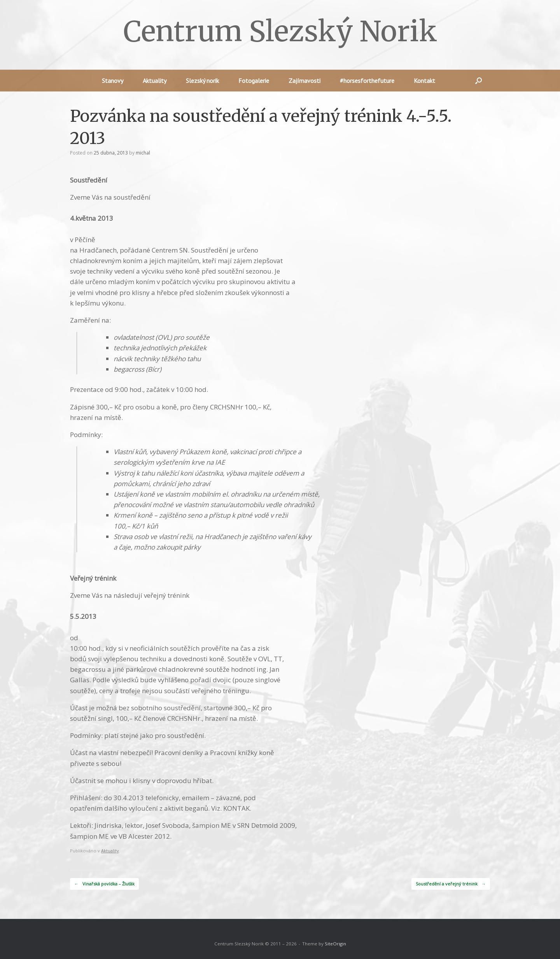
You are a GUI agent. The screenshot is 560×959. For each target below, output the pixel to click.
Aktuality (155, 81)
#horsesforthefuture (367, 81)
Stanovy (113, 81)
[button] (479, 81)
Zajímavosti (304, 81)
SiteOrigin (335, 944)
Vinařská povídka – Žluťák (104, 884)
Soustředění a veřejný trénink (451, 884)
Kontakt (424, 81)
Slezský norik (202, 81)
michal (143, 153)
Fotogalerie (254, 81)
